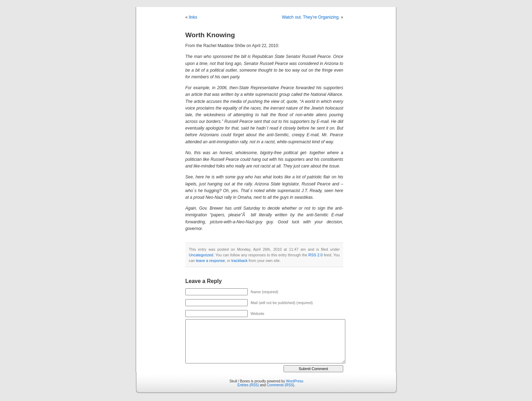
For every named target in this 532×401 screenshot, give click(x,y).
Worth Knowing (210, 35)
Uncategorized (201, 255)
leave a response (210, 261)
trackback (239, 261)
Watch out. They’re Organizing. (311, 17)
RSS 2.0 (316, 255)
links (193, 17)
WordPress (295, 381)
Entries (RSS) (248, 385)
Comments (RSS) (280, 385)
